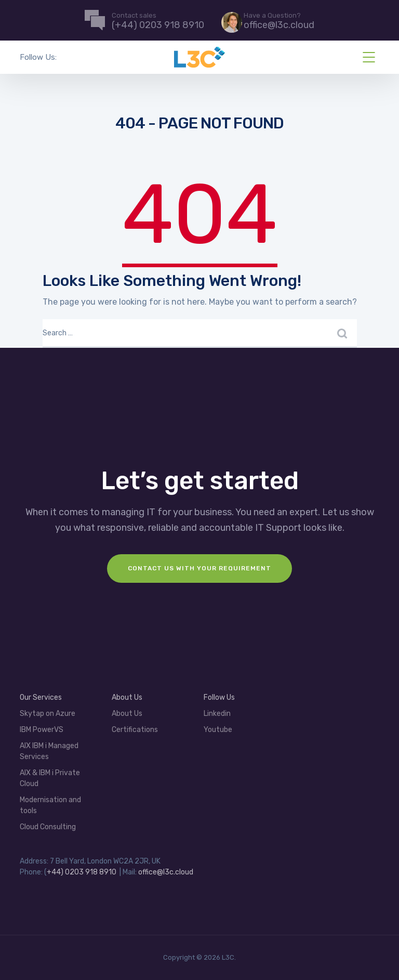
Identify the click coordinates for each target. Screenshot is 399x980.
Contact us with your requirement (199, 568)
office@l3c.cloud (166, 872)
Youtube (218, 730)
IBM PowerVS (42, 730)
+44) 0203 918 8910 (82, 872)
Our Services (41, 697)
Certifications (135, 730)
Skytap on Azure (48, 714)
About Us (127, 697)
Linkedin (217, 714)
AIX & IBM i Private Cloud (50, 778)
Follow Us (219, 697)
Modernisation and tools (50, 805)
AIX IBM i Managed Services (49, 751)
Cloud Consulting (48, 827)
